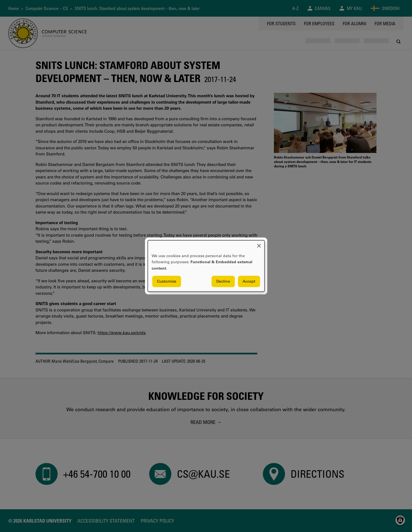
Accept (249, 282)
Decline (223, 282)
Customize (167, 282)
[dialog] (206, 266)
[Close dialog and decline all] (259, 244)
